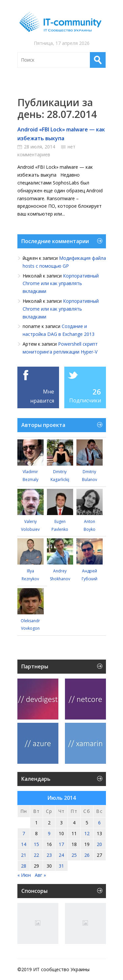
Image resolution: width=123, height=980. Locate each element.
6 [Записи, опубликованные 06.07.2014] (99, 823)
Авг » (40, 875)
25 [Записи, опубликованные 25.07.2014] (74, 855)
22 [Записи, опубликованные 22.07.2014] (36, 855)
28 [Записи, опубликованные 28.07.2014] (24, 866)
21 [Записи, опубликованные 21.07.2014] (24, 855)
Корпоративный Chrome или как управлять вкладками (61, 284)
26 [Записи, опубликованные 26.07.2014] (87, 855)
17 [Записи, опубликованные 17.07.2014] (61, 844)
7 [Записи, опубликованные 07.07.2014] (24, 833)
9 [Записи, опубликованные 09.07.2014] (49, 833)
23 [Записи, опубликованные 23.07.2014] (49, 855)
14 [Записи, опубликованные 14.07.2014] (24, 844)
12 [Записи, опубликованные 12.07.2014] (87, 833)
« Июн (24, 875)
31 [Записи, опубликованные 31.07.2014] (61, 866)
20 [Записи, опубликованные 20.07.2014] (99, 844)
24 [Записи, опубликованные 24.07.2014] (61, 855)
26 (97, 392)
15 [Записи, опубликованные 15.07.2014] (36, 844)
